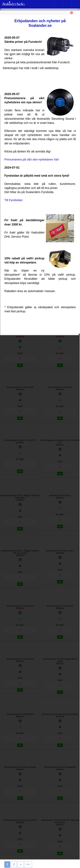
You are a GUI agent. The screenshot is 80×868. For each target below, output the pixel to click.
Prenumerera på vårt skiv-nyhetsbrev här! (32, 160)
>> (28, 864)
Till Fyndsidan (14, 200)
